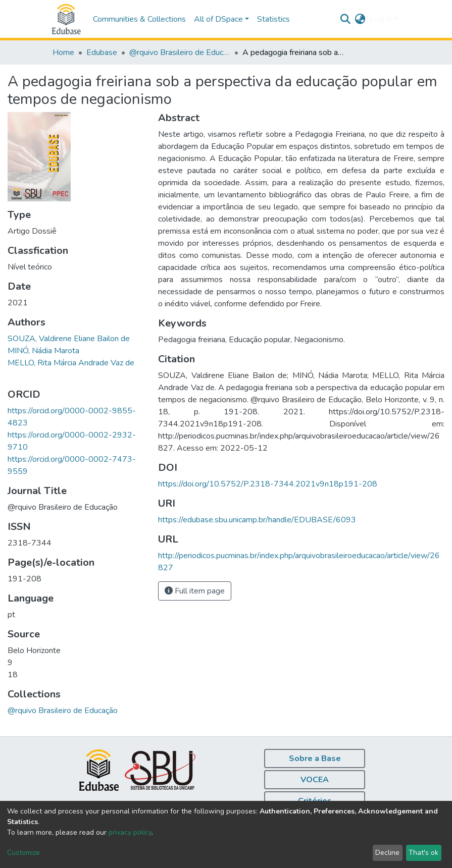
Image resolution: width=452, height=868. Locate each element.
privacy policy (130, 832)
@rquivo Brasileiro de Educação (180, 52)
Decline (387, 853)
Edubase (102, 52)
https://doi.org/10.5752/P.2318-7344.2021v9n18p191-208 (268, 484)
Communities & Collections (139, 19)
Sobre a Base (315, 758)
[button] (360, 19)
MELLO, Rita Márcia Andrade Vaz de (71, 363)
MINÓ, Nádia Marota (43, 351)
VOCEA (315, 780)
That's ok (423, 853)
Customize (23, 853)
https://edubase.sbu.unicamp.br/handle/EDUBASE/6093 (257, 520)
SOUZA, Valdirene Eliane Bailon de (69, 339)
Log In (381, 19)
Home (63, 52)
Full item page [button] (195, 591)
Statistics (273, 19)
